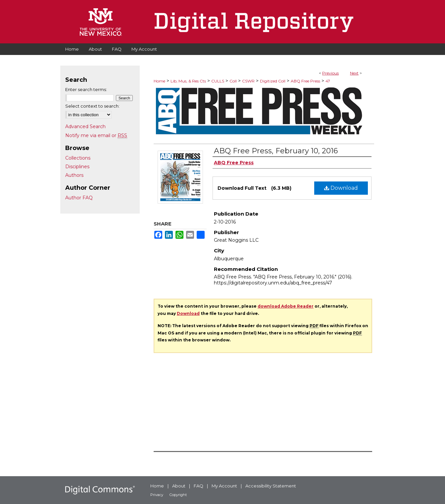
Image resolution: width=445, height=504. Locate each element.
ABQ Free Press (305, 81)
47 (328, 81)
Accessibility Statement (271, 486)
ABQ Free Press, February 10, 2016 (276, 151)
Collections (78, 158)
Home (159, 81)
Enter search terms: (86, 89)
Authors (74, 175)
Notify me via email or (96, 135)
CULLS (218, 81)
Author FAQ (79, 198)
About (179, 486)
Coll (233, 81)
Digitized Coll (273, 81)
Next (354, 73)
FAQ (198, 486)
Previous (330, 73)
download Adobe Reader (286, 306)
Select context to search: (92, 106)
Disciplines (77, 167)
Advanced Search (85, 126)
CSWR (248, 81)
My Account (224, 486)
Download (341, 188)
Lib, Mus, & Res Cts (188, 81)
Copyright (178, 495)
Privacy (157, 495)
